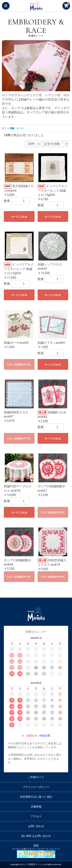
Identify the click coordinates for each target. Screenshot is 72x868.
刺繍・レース (17, 128)
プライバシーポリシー (36, 787)
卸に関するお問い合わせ (36, 836)
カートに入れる (19, 217)
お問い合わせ (36, 826)
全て (4, 128)
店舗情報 (36, 807)
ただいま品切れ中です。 (20, 365)
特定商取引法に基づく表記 (36, 797)
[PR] (36, 851)
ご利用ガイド (36, 777)
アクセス (36, 816)
